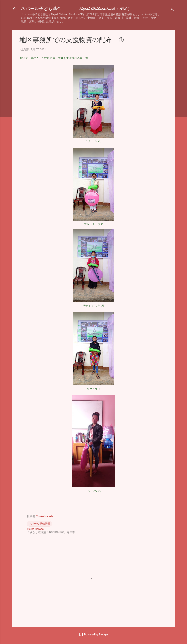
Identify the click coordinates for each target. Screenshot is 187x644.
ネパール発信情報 (39, 524)
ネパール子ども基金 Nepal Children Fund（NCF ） (77, 9)
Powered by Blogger (94, 635)
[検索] (173, 10)
